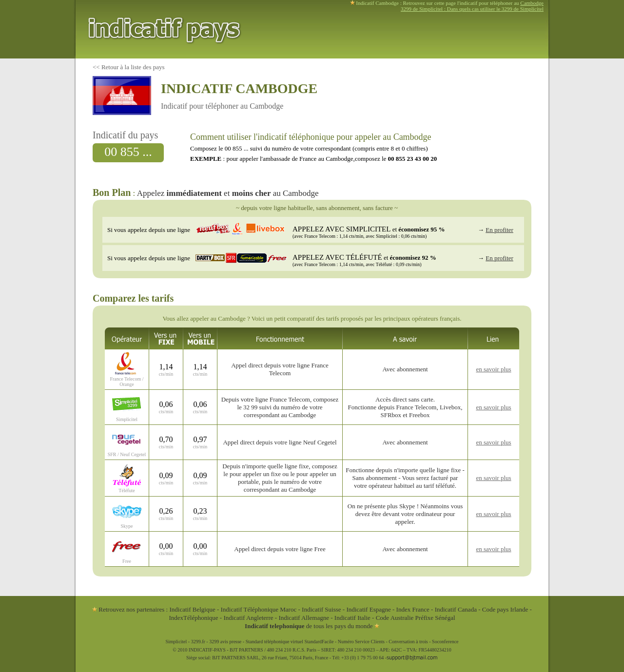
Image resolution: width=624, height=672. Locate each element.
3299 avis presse (225, 642)
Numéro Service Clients (361, 642)
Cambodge (532, 3)
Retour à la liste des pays (133, 67)
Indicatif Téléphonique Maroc (259, 609)
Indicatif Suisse (322, 609)
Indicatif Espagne (368, 609)
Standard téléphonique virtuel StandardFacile (290, 642)
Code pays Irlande (505, 609)
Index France (413, 609)
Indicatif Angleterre (248, 618)
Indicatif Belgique (192, 609)
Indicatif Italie (352, 618)
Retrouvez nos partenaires (128, 609)
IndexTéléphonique (194, 618)
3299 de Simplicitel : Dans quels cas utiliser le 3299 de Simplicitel (472, 9)
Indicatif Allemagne (304, 618)
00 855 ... (128, 152)
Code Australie (395, 618)
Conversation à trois (408, 642)
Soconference (445, 642)
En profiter (499, 230)
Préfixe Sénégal (435, 618)
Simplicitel (176, 642)
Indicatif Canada (456, 609)
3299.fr (198, 642)
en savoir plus (493, 369)
